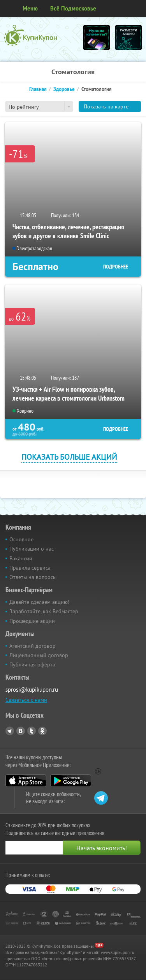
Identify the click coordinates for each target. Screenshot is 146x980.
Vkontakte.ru (21, 731)
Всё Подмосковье (73, 8)
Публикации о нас (32, 549)
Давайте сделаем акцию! (39, 602)
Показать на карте (106, 106)
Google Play (71, 781)
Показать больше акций (69, 457)
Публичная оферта (32, 664)
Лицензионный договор (39, 655)
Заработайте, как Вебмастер (44, 611)
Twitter (32, 731)
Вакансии (21, 558)
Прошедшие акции (32, 621)
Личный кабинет (137, 9)
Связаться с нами (26, 700)
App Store (26, 781)
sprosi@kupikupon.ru (32, 690)
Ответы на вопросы (33, 577)
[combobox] (39, 106)
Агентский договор (33, 646)
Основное (21, 539)
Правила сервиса (30, 568)
